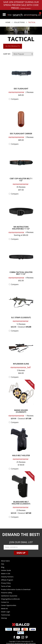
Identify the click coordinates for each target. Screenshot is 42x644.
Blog (3, 567)
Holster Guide (6, 570)
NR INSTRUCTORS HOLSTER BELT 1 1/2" (21, 228)
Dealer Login (6, 612)
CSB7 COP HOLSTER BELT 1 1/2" (21, 180)
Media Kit (4, 609)
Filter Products (13, 46)
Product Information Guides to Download (16, 589)
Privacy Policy (6, 583)
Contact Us (5, 602)
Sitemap (4, 618)
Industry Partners (7, 577)
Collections (19, 22)
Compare (15, 99)
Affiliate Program (7, 580)
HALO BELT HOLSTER (21, 456)
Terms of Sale (6, 586)
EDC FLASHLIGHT (21, 89)
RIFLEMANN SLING (21, 364)
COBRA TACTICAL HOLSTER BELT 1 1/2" (21, 273)
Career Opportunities (9, 605)
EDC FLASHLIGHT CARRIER (21, 134)
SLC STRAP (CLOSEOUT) (21, 318)
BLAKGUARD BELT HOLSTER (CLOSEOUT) (21, 503)
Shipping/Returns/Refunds (10, 599)
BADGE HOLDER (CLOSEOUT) (21, 411)
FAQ (3, 564)
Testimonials (6, 615)
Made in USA (6, 574)
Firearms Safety (7, 593)
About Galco (5, 561)
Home (8, 22)
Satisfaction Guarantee (9, 596)
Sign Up (21, 553)
